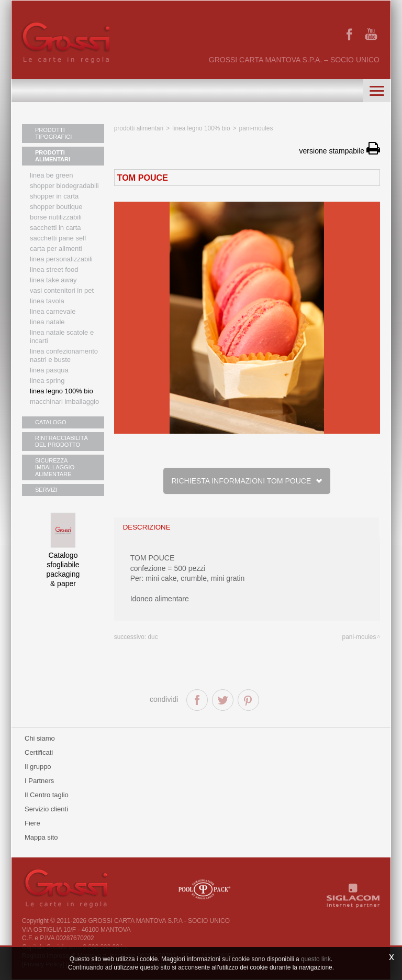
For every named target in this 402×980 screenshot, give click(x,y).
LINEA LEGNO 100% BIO (62, 391)
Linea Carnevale (53, 311)
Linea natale (47, 322)
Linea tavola (47, 301)
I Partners (39, 781)
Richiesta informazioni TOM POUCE (247, 481)
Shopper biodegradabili (64, 186)
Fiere (32, 823)
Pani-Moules (256, 128)
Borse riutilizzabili (56, 217)
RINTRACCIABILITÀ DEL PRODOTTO (62, 441)
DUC (153, 637)
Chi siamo (40, 738)
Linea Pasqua (49, 370)
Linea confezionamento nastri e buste (64, 355)
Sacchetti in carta (55, 228)
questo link (316, 959)
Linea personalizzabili (61, 259)
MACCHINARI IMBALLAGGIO (64, 401)
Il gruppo (38, 767)
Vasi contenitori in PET (62, 290)
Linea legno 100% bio (201, 128)
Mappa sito (41, 837)
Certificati (39, 752)
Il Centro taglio (47, 795)
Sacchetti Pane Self (58, 238)
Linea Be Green (51, 175)
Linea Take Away (53, 280)
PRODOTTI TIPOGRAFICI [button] (53, 133)
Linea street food (54, 269)
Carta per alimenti (56, 249)
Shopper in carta (54, 196)
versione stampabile (340, 151)
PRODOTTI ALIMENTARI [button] (53, 156)
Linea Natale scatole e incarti (62, 337)
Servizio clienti (46, 809)
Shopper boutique (56, 207)
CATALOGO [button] (51, 422)
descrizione (147, 527)
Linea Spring (47, 381)
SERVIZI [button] (46, 490)
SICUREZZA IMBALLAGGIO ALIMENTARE (55, 467)
